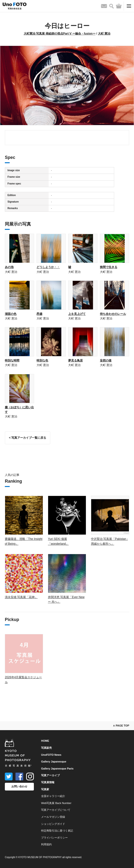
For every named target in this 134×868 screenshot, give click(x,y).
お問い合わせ (19, 786)
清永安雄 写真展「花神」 (21, 597)
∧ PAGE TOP (121, 726)
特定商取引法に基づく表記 (57, 831)
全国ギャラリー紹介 (53, 796)
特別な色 (42, 360)
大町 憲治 (104, 34)
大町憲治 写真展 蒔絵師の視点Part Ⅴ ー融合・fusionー (60, 34)
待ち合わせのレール (113, 314)
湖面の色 (11, 314)
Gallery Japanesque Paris (57, 769)
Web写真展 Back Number (56, 803)
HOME (45, 741)
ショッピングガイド (53, 824)
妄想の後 (106, 360)
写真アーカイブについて (56, 810)
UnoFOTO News (51, 755)
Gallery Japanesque (54, 762)
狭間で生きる (109, 267)
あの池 (9, 267)
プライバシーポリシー (54, 838)
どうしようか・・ (48, 267)
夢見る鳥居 (75, 360)
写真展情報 (48, 782)
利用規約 (46, 844)
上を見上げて (77, 314)
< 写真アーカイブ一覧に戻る (28, 438)
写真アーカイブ (50, 775)
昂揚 (39, 314)
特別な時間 (12, 360)
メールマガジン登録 (53, 817)
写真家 (45, 789)
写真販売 (46, 748)
